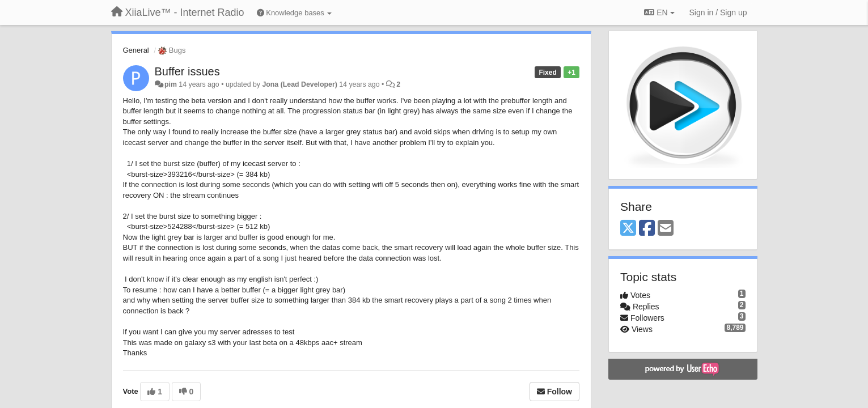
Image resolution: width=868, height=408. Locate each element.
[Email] (666, 229)
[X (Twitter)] (628, 229)
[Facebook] (647, 229)
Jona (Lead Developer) (299, 84)
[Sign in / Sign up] (718, 12)
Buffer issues (187, 71)
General (136, 50)
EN (659, 12)
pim (171, 84)
